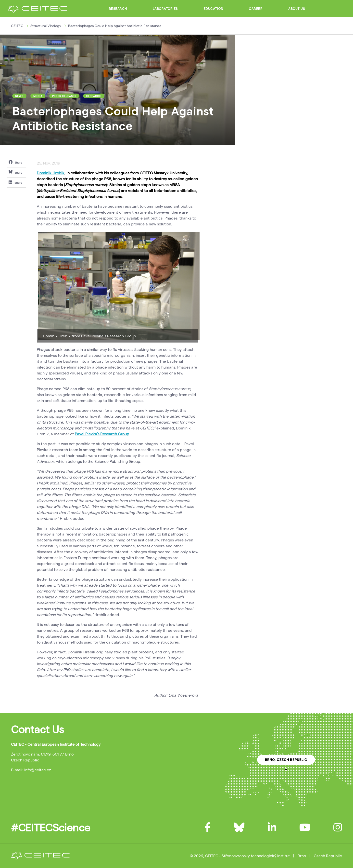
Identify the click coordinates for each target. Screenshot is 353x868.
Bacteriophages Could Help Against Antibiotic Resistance (115, 26)
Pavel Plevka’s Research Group (102, 434)
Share (15, 162)
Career (256, 9)
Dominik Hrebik (51, 173)
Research (118, 9)
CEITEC (17, 26)
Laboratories (165, 9)
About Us (297, 9)
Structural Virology (46, 26)
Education (214, 9)
